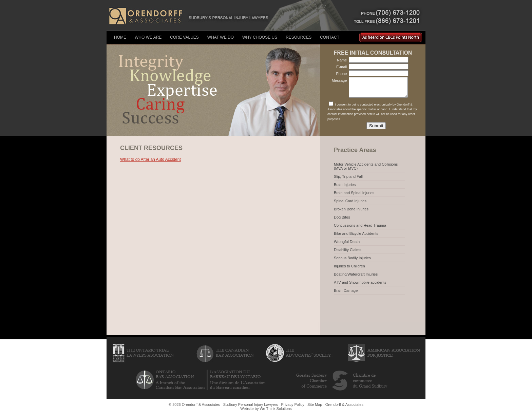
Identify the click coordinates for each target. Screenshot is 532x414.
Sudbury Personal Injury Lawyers (251, 404)
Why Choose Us (260, 37)
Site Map (315, 404)
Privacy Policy (292, 404)
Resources (299, 37)
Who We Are (148, 37)
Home (120, 37)
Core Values (184, 37)
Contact (330, 37)
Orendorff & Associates (344, 404)
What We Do (221, 37)
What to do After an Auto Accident (150, 159)
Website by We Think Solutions (266, 409)
